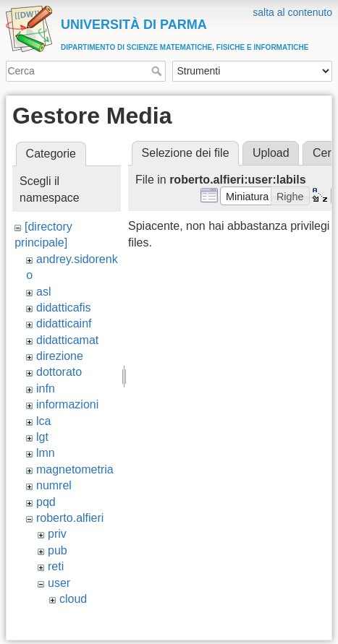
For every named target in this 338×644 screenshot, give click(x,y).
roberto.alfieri (70, 518)
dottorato (59, 372)
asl (43, 292)
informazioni (67, 404)
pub (58, 550)
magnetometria (75, 469)
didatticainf (64, 323)
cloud (73, 599)
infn (46, 388)
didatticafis (64, 308)
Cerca (158, 71)
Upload (271, 153)
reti (56, 566)
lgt (42, 437)
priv (57, 534)
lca (43, 421)
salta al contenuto (292, 12)
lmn (46, 453)
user (59, 583)
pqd (46, 502)
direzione (60, 356)
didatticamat (67, 340)
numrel (54, 485)
